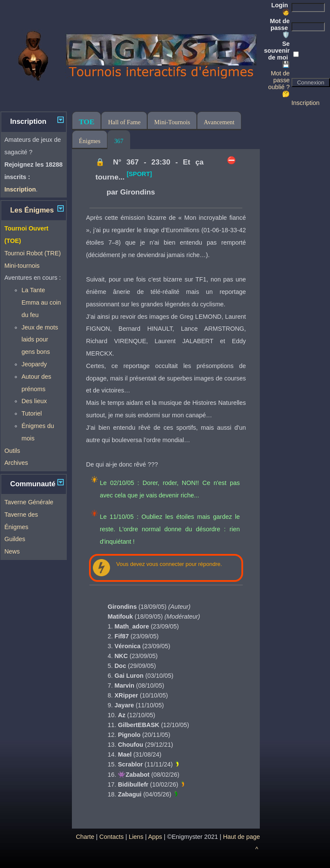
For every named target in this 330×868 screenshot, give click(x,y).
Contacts (111, 837)
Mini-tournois (22, 266)
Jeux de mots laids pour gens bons (40, 340)
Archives (16, 463)
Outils (12, 451)
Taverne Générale (29, 502)
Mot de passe (279, 28)
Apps (155, 837)
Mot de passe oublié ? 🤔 (279, 84)
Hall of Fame (124, 122)
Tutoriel (31, 413)
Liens (136, 837)
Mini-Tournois (172, 122)
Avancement (219, 122)
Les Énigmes (32, 210)
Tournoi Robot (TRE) (33, 253)
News (12, 551)
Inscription (306, 103)
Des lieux (34, 401)
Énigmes (89, 141)
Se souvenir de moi (277, 54)
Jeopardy (34, 364)
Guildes (15, 539)
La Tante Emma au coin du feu (41, 302)
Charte (85, 837)
